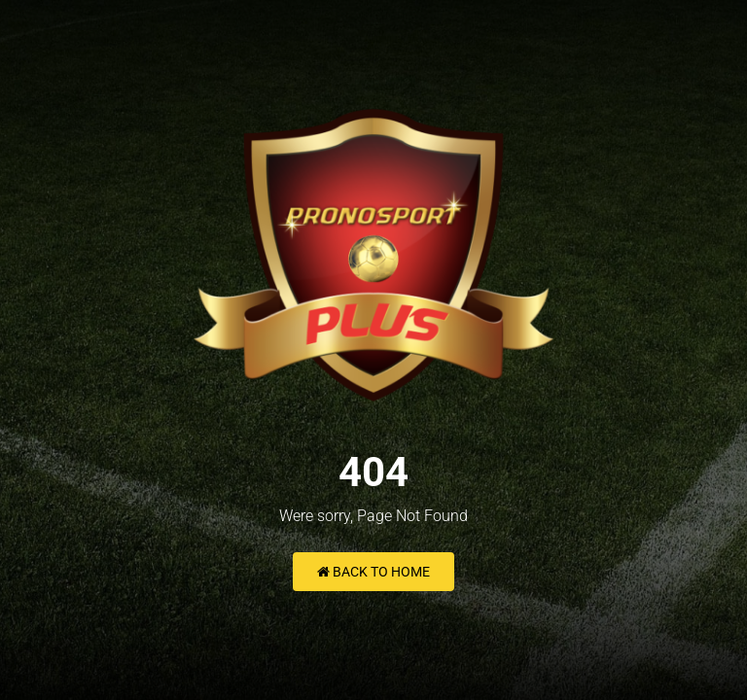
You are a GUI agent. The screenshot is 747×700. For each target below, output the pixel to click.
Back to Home (373, 572)
